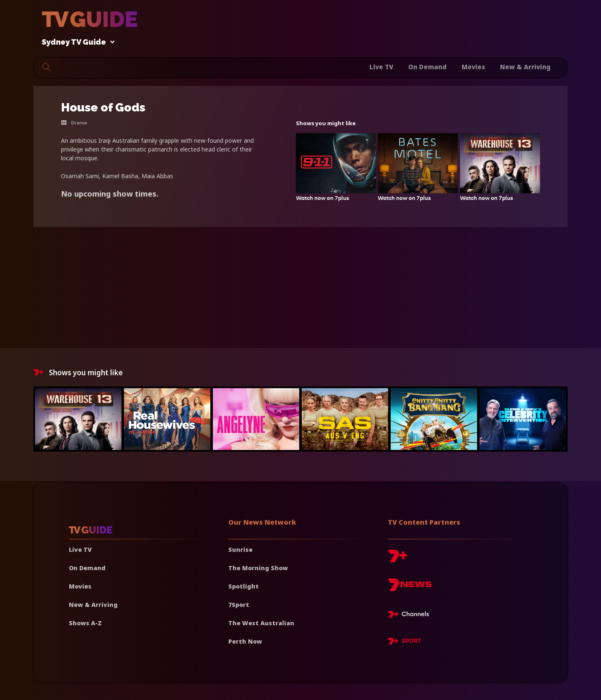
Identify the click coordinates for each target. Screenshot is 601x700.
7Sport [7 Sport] (239, 605)
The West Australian (261, 623)
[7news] (410, 588)
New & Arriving (525, 67)
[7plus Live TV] (411, 616)
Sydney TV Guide (76, 42)
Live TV (381, 67)
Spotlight (244, 586)
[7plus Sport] (404, 642)
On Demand (427, 67)
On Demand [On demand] (87, 568)
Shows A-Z (85, 623)
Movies (473, 67)
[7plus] (397, 559)
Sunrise (240, 550)
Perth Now (245, 641)
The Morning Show (258, 568)
